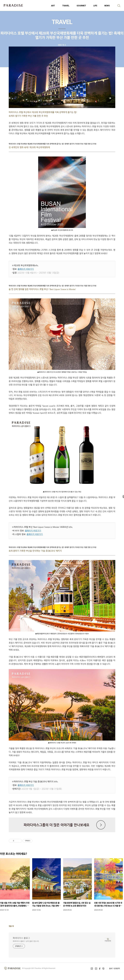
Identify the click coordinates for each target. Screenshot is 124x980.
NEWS (107, 6)
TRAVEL (66, 6)
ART (53, 6)
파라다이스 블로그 (21, 938)
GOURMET (81, 6)
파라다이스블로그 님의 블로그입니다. (26, 941)
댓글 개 (11, 926)
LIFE (95, 6)
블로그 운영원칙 (115, 968)
